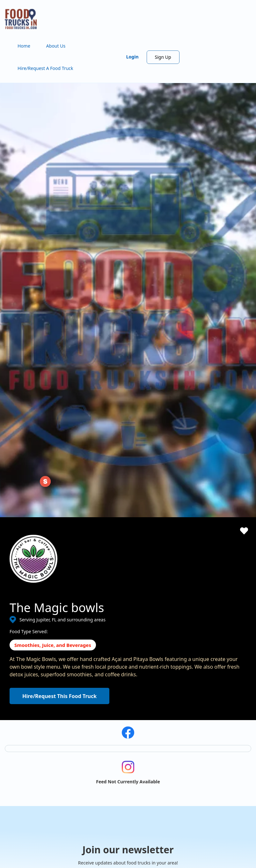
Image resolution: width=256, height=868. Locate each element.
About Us (56, 46)
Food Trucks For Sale (166, 680)
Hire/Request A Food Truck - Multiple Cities (124, 671)
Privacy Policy (222, 661)
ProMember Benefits (166, 661)
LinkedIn (40, 805)
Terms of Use (222, 652)
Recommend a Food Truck (107, 709)
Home (24, 46)
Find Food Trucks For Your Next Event (119, 690)
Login (132, 57)
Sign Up (163, 57)
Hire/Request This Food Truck (59, 417)
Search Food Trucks (100, 652)
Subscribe (183, 595)
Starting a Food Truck (166, 652)
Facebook (20, 805)
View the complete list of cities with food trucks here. (39, 780)
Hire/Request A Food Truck (45, 68)
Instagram (29, 805)
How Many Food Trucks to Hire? (113, 699)
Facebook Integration (167, 671)
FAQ (84, 719)
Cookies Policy (223, 671)
